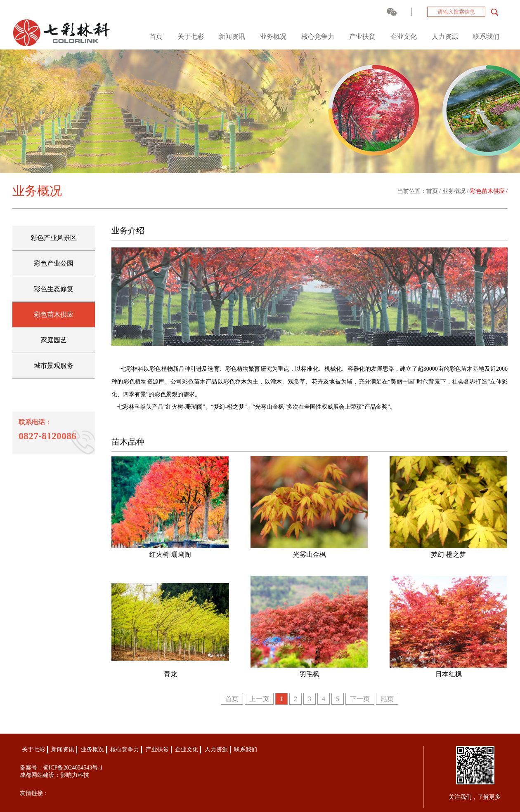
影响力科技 (75, 775)
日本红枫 (449, 674)
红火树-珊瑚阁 (170, 554)
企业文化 (404, 36)
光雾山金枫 (310, 554)
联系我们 (486, 36)
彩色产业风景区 (54, 238)
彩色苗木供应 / (489, 191)
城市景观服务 (54, 366)
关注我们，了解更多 (475, 797)
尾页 (387, 699)
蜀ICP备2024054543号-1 (73, 768)
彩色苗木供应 (54, 314)
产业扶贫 (362, 36)
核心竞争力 (318, 36)
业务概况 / (456, 191)
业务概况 (273, 36)
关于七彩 (191, 36)
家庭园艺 (54, 340)
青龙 (170, 674)
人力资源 (445, 36)
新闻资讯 (232, 36)
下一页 (360, 699)
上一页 (259, 699)
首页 (156, 36)
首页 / (434, 191)
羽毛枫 (310, 674)
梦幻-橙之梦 (448, 554)
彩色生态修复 (54, 289)
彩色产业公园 (54, 263)
